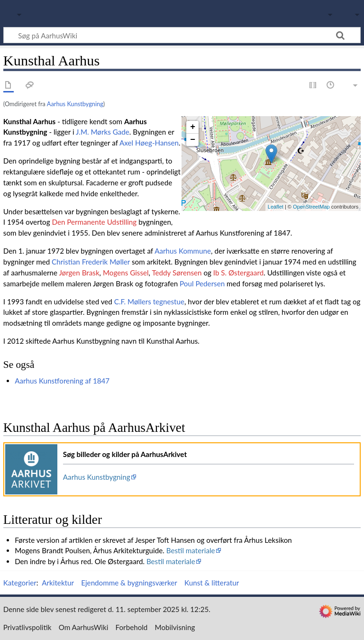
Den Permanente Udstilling (94, 222)
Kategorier (20, 583)
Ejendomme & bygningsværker (129, 583)
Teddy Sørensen (177, 273)
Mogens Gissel (126, 273)
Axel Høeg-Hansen (149, 143)
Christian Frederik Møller (91, 262)
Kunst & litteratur (212, 583)
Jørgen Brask (79, 273)
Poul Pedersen (202, 283)
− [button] (193, 140)
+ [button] (193, 127)
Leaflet (276, 207)
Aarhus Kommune (183, 251)
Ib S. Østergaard (238, 273)
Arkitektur (58, 583)
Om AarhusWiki (84, 627)
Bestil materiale (191, 550)
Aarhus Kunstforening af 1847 (62, 381)
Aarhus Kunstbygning (75, 104)
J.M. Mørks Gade (103, 132)
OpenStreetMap (311, 207)
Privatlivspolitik (27, 627)
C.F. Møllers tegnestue (149, 302)
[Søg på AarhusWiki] (182, 35)
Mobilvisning (175, 627)
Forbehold (132, 627)
